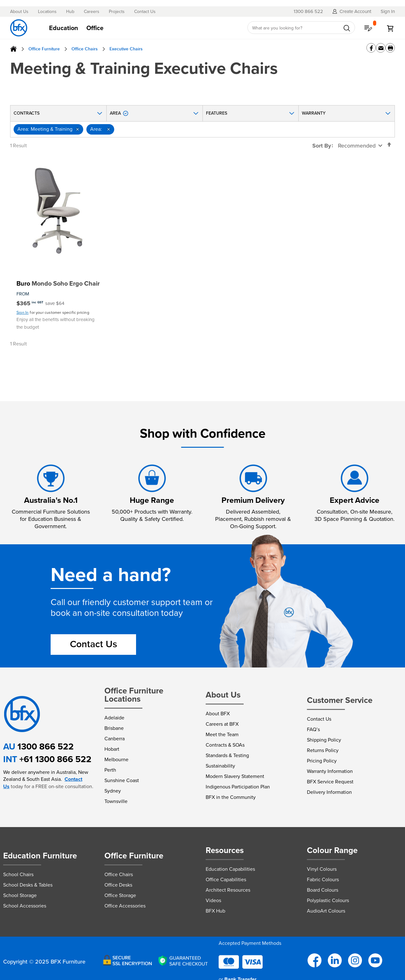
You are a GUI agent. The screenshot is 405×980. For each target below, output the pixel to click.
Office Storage (120, 895)
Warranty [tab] (314, 113)
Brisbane (114, 728)
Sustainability (220, 766)
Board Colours (323, 890)
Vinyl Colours (322, 869)
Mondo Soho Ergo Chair (58, 283)
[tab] (142, 28)
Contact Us (145, 12)
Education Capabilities (230, 869)
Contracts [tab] (27, 113)
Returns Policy (323, 750)
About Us (19, 12)
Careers (92, 12)
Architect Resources (228, 890)
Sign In (22, 313)
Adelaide (114, 718)
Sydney (113, 791)
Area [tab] (119, 113)
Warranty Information (330, 771)
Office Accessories (125, 906)
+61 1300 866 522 (55, 759)
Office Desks (118, 885)
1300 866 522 (46, 746)
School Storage (20, 895)
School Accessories (25, 906)
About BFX (218, 714)
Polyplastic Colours (328, 900)
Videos (213, 900)
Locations (47, 12)
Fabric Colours (323, 879)
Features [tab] (217, 113)
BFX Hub (215, 911)
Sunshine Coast (122, 780)
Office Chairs (85, 49)
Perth (110, 770)
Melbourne (116, 759)
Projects (117, 12)
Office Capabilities (226, 879)
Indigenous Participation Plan (238, 787)
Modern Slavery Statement (235, 776)
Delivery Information (329, 792)
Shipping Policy (324, 740)
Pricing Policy (322, 761)
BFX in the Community (231, 797)
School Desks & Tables (28, 885)
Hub (70, 12)
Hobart (112, 749)
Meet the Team (222, 734)
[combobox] (301, 28)
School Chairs (18, 874)
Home (13, 49)
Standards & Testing (227, 755)
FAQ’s (313, 729)
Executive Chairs (126, 49)
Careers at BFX (222, 724)
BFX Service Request (330, 782)
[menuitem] (64, 28)
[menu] (142, 28)
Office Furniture (44, 49)
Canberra (115, 739)
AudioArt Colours (326, 911)
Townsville (116, 801)
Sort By (322, 146)
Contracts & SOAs (225, 745)
